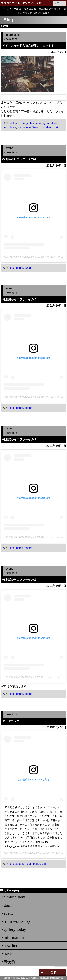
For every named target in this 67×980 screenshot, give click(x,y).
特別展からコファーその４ (19, 159)
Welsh (36, 127)
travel (8, 954)
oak (29, 864)
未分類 (10, 962)
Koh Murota (10, 853)
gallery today (15, 929)
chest (20, 268)
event (9, 148)
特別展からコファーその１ (19, 580)
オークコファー (12, 721)
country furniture (47, 123)
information (13, 35)
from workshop (17, 921)
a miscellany (14, 897)
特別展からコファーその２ (19, 439)
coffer (13, 123)
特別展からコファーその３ (19, 299)
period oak (9, 127)
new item (11, 39)
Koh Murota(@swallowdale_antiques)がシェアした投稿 (35, 257)
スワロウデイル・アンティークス (21, 3)
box (12, 268)
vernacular (24, 127)
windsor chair (50, 127)
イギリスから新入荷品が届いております (28, 46)
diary (8, 905)
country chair (27, 123)
